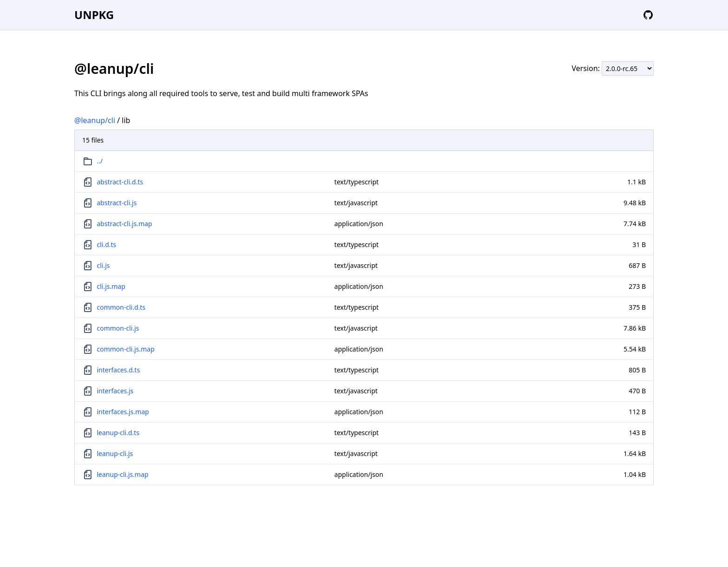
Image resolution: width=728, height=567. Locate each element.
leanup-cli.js (115, 453)
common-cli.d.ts (121, 307)
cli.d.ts (107, 244)
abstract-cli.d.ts (120, 182)
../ (100, 161)
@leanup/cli (95, 120)
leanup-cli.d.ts (118, 433)
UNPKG (94, 15)
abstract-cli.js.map (125, 224)
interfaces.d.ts (119, 370)
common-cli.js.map (126, 349)
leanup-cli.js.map (123, 474)
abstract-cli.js (117, 203)
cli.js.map (111, 286)
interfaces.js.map (123, 412)
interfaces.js (115, 391)
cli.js (104, 265)
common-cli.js (118, 328)
